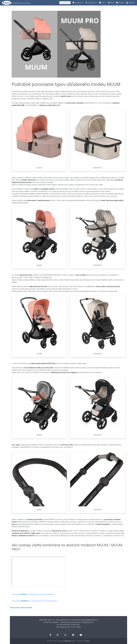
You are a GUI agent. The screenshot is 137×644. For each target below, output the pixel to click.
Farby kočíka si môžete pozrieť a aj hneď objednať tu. (33, 594)
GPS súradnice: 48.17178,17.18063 (68, 627)
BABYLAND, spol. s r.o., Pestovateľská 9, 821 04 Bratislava (60, 620)
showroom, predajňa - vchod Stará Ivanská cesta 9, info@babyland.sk (69, 622)
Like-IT (88, 641)
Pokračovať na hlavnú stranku (21, 608)
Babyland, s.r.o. (70, 641)
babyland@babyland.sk (89, 620)
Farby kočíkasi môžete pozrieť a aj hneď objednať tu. (35, 601)
